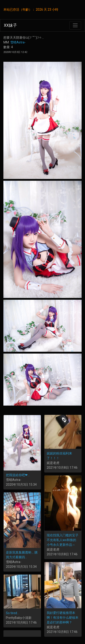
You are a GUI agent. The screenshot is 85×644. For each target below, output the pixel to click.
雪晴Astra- (18, 42)
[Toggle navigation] (75, 25)
